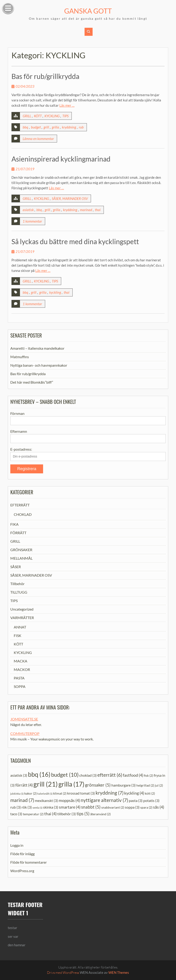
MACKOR (22, 669)
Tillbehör (17, 584)
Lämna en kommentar (38, 139)
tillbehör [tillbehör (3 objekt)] (67, 814)
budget (36, 127)
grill (46, 127)
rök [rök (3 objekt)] (27, 807)
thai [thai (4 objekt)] (50, 814)
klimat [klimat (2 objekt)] (60, 793)
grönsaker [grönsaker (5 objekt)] (98, 785)
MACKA (21, 661)
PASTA (19, 678)
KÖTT (38, 116)
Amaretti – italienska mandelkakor (37, 348)
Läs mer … (67, 105)
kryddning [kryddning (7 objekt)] (110, 793)
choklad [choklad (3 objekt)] (88, 775)
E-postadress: (21, 449)
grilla (55, 127)
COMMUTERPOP (25, 733)
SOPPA (20, 686)
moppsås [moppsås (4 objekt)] (69, 800)
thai (98, 210)
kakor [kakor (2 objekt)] (30, 793)
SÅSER (16, 567)
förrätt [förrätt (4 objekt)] (24, 785)
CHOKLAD (23, 514)
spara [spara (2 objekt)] (146, 807)
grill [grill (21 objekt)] (46, 784)
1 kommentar (32, 221)
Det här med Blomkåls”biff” (32, 382)
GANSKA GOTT (88, 11)
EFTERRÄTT (20, 505)
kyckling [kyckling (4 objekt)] (134, 793)
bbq (25, 127)
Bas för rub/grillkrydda (45, 76)
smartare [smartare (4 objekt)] (70, 807)
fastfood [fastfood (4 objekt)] (133, 775)
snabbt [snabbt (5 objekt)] (91, 807)
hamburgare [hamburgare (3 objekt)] (124, 785)
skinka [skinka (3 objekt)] (51, 807)
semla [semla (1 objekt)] (37, 808)
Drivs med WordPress (63, 973)
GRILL (27, 116)
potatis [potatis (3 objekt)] (151, 800)
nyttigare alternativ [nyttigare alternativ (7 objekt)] (104, 800)
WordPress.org (22, 871)
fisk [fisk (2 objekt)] (148, 775)
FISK (18, 635)
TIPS (65, 116)
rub (81, 127)
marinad (86, 210)
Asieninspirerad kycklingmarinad (61, 159)
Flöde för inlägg (22, 854)
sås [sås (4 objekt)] (159, 807)
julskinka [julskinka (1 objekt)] (17, 793)
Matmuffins (20, 357)
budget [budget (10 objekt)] (65, 774)
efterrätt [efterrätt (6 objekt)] (110, 775)
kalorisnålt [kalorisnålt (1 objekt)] (45, 793)
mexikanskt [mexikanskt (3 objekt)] (46, 800)
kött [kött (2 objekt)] (150, 793)
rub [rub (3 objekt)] (16, 807)
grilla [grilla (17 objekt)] (71, 784)
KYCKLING (52, 116)
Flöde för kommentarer (29, 862)
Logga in (17, 845)
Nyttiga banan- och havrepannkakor (39, 365)
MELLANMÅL (21, 558)
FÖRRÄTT (18, 533)
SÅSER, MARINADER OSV (70, 198)
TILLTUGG (19, 592)
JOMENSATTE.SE (24, 719)
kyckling (55, 292)
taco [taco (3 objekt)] (16, 814)
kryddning (69, 127)
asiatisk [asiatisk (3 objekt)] (19, 775)
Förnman (17, 413)
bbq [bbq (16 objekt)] (39, 774)
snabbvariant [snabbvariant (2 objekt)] (113, 807)
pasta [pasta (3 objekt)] (136, 800)
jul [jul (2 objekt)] (159, 785)
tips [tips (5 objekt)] (83, 814)
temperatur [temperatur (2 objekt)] (33, 814)
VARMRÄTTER (22, 618)
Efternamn (19, 431)
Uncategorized (22, 609)
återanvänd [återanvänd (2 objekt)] (100, 814)
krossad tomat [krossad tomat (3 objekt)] (81, 793)
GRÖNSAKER (21, 550)
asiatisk (28, 210)
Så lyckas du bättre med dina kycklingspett (75, 241)
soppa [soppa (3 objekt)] (132, 807)
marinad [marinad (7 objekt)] (22, 800)
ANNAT (20, 627)
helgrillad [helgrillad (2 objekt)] (145, 785)
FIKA (14, 524)
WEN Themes (119, 972)
